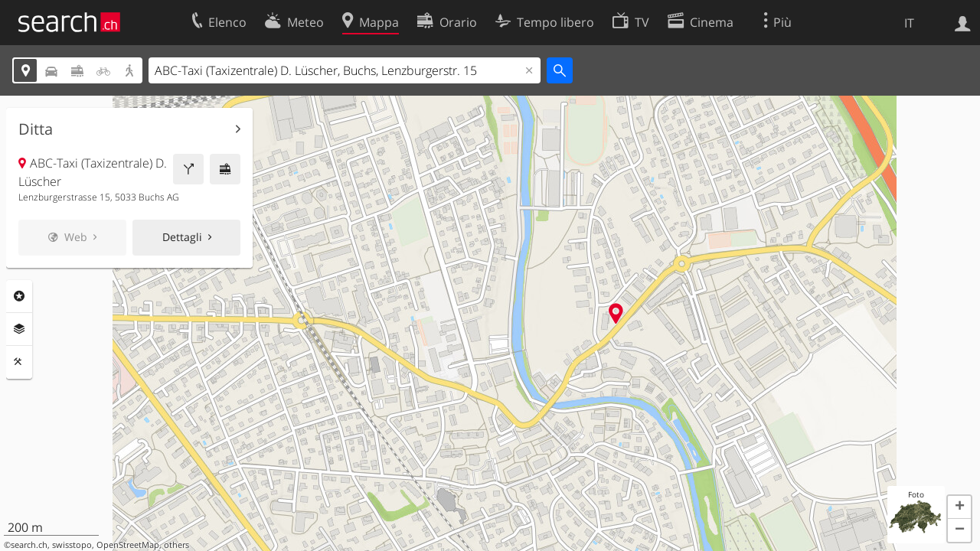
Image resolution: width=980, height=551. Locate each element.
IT (909, 23)
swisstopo (72, 545)
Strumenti (19, 362)
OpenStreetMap (128, 545)
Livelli (19, 329)
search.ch (29, 545)
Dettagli (182, 237)
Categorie (19, 296)
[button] (959, 507)
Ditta (36, 129)
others (176, 545)
